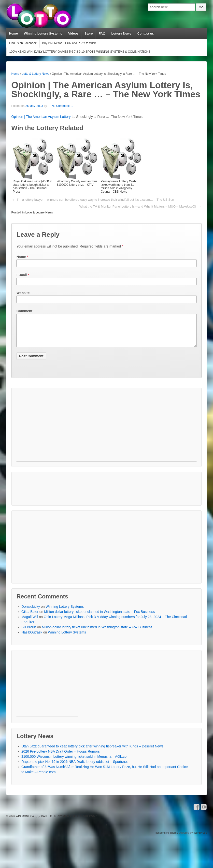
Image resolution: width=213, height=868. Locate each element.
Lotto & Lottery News (35, 74)
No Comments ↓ (62, 106)
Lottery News (121, 33)
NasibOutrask (32, 638)
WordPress (200, 839)
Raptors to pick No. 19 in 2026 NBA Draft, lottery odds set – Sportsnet (75, 768)
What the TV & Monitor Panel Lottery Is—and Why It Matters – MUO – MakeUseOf (138, 206)
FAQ (102, 33)
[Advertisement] (94, 433)
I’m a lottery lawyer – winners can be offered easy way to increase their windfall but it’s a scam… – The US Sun (95, 200)
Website (23, 293)
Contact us (146, 33)
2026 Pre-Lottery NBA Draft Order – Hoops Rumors (61, 757)
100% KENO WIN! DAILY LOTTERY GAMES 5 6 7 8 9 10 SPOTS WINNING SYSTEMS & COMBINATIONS (80, 52)
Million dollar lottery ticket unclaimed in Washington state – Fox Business (99, 618)
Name (21, 257)
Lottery (65, 117)
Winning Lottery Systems (43, 33)
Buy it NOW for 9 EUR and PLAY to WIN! (69, 43)
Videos (73, 33)
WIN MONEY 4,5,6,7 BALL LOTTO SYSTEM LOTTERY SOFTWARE (57, 822)
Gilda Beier (30, 618)
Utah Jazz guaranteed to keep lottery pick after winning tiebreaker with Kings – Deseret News (92, 752)
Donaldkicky (31, 612)
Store (89, 33)
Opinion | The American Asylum (36, 117)
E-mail (22, 275)
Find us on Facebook (23, 43)
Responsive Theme (166, 839)
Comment (24, 311)
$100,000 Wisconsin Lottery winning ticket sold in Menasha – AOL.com (75, 762)
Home (14, 33)
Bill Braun (29, 633)
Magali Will (30, 623)
